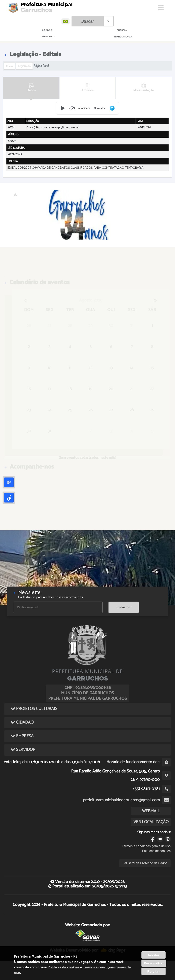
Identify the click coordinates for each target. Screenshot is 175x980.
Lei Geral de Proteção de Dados (145, 863)
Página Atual (41, 66)
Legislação (24, 66)
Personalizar (154, 963)
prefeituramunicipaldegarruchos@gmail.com (121, 800)
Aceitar (154, 955)
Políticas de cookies (156, 851)
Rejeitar (154, 971)
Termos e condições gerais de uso (146, 846)
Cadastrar (124, 607)
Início (9, 66)
